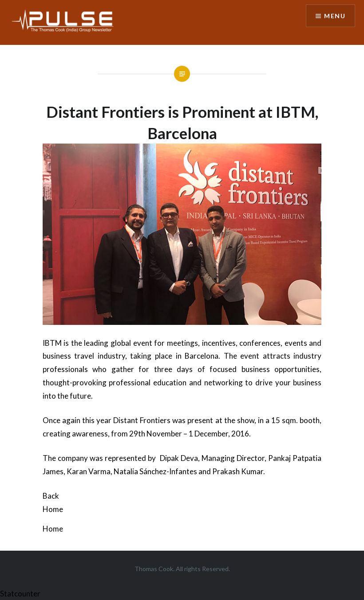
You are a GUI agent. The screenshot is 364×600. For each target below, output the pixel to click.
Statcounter (20, 594)
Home (53, 509)
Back (51, 496)
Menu (335, 16)
